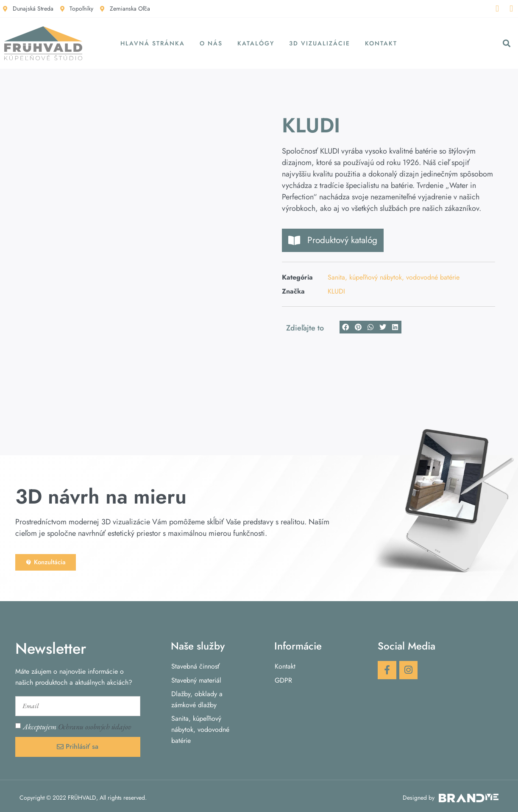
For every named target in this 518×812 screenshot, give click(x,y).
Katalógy (256, 43)
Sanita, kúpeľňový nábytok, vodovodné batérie (394, 277)
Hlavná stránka (153, 43)
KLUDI (336, 291)
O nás (211, 43)
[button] (507, 43)
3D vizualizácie (320, 43)
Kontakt (381, 43)
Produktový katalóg (333, 240)
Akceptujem (77, 724)
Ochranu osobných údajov (95, 724)
